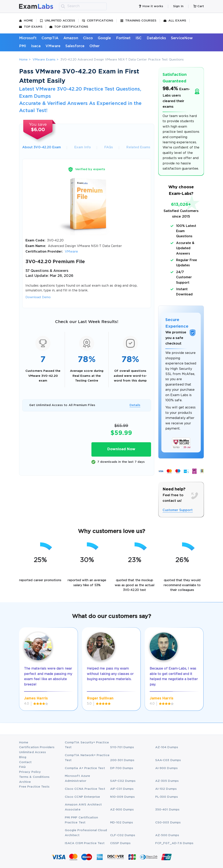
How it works (151, 6)
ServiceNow (182, 38)
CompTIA (50, 38)
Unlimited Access (58, 21)
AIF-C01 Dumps (122, 789)
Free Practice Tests (34, 787)
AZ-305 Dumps (167, 781)
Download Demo (38, 297)
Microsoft (28, 38)
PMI (23, 46)
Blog (23, 757)
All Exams (175, 21)
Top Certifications (69, 27)
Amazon (71, 38)
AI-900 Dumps (166, 768)
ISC (139, 38)
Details (135, 405)
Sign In (178, 6)
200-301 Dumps (122, 760)
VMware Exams (44, 60)
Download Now (121, 449)
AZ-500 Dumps (167, 835)
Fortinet (123, 38)
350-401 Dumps (167, 810)
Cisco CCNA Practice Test (85, 789)
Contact (25, 762)
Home (26, 21)
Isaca (36, 46)
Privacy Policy (30, 772)
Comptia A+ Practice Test (85, 768)
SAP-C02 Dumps (123, 781)
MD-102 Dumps (122, 823)
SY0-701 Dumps (122, 747)
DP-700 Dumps (122, 768)
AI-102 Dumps (166, 789)
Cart (199, 6)
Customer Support (178, 510)
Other (95, 46)
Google (104, 38)
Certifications (98, 21)
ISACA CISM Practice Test (85, 843)
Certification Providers (37, 747)
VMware (53, 46)
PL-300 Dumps (167, 797)
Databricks (156, 38)
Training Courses (139, 21)
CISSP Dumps (120, 843)
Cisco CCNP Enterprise (82, 797)
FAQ (22, 767)
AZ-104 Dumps (167, 747)
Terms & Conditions (34, 777)
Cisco (88, 38)
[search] (63, 6)
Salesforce (75, 46)
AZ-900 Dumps (122, 810)
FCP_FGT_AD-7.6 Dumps (174, 843)
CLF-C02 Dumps (123, 835)
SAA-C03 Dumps (168, 760)
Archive (25, 782)
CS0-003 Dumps (168, 823)
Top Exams (31, 27)
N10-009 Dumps (123, 797)
